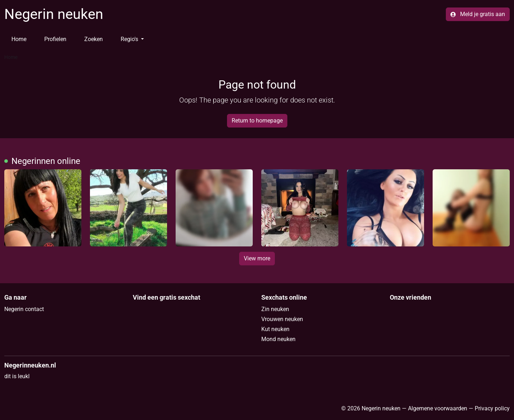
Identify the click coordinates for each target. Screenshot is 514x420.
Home (19, 39)
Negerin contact (24, 309)
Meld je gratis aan (478, 14)
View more (257, 258)
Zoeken (94, 39)
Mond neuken (278, 339)
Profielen (55, 39)
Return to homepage (257, 121)
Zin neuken (275, 309)
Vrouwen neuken (282, 319)
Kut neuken (275, 329)
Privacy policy (492, 408)
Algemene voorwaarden (438, 408)
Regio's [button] (130, 39)
